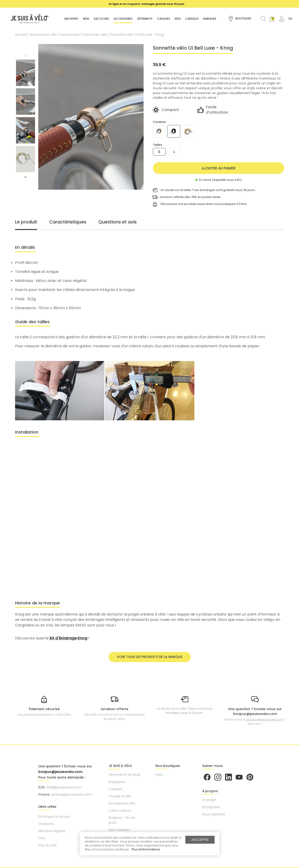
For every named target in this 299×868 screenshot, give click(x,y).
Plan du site (48, 845)
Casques (116, 789)
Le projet (209, 800)
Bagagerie (117, 782)
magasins (134, 4)
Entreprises (211, 807)
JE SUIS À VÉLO (120, 766)
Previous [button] (26, 55)
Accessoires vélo (122, 803)
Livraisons (46, 824)
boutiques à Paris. (234, 204)
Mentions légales (52, 831)
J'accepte (200, 840)
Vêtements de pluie (125, 775)
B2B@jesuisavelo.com (64, 787)
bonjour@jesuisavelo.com (265, 720)
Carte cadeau (120, 811)
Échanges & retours (54, 817)
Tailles (158, 145)
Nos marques (119, 830)
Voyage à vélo (120, 796)
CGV (42, 838)
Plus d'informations (146, 849)
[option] (147, 4)
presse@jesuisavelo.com (72, 795)
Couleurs (159, 122)
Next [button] (26, 177)
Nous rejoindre (214, 814)
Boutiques (240, 19)
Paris (159, 775)
